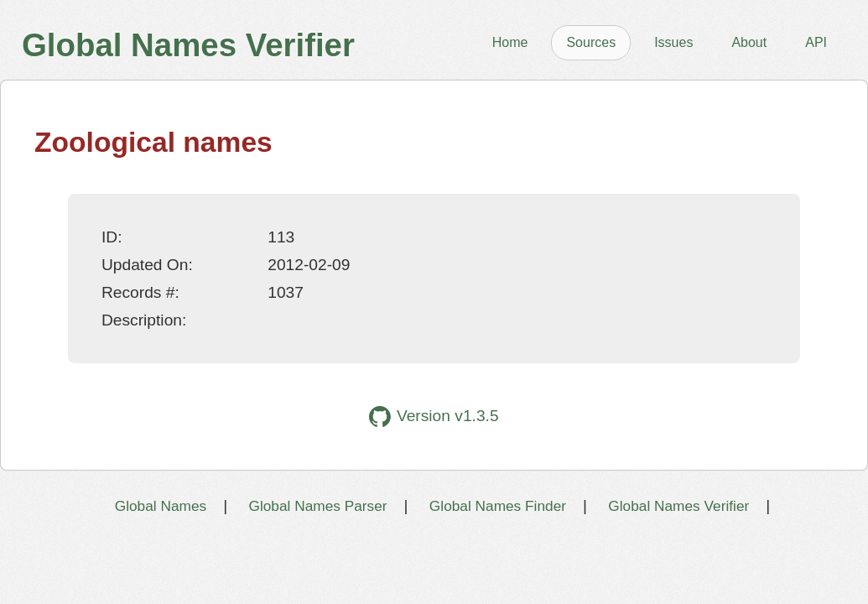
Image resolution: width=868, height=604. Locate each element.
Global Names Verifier (678, 506)
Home (510, 42)
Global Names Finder (498, 506)
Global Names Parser (317, 506)
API (816, 42)
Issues (673, 42)
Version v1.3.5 (434, 417)
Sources (591, 42)
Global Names (161, 506)
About (749, 42)
